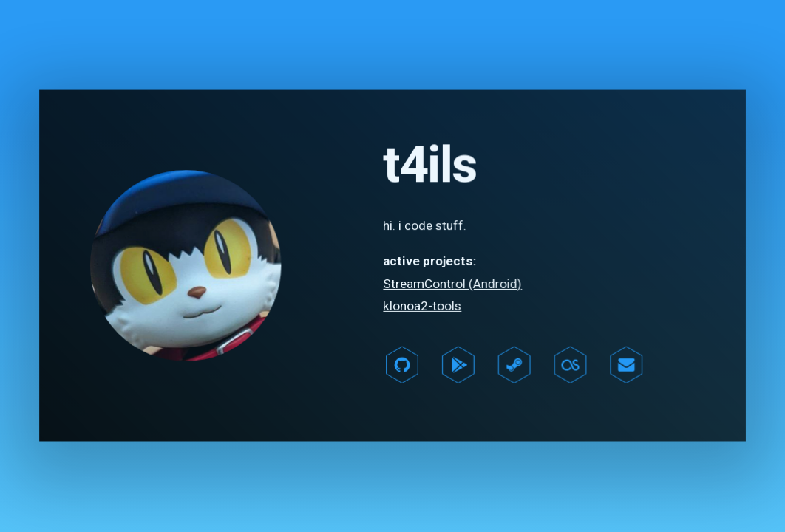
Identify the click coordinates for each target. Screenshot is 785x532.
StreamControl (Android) (452, 284)
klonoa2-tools (422, 306)
